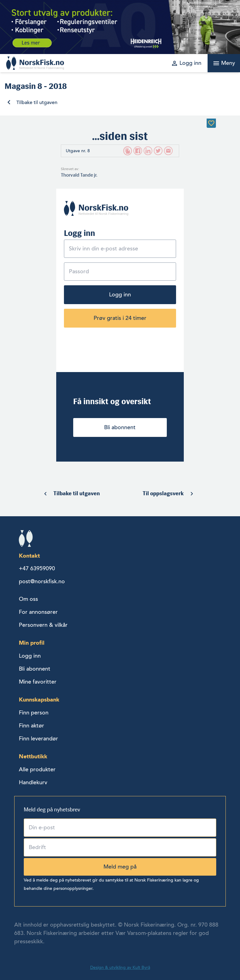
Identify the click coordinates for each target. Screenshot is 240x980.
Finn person (34, 713)
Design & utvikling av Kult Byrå (120, 967)
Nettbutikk (33, 756)
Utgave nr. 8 (78, 151)
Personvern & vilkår (43, 625)
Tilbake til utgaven (37, 103)
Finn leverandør (38, 739)
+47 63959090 (37, 568)
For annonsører (38, 612)
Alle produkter (37, 769)
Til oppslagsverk (163, 493)
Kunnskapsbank (39, 699)
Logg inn (120, 295)
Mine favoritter (38, 682)
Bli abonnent (120, 427)
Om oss (28, 599)
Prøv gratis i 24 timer (120, 318)
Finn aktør (32, 726)
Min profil (32, 643)
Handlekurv (33, 782)
